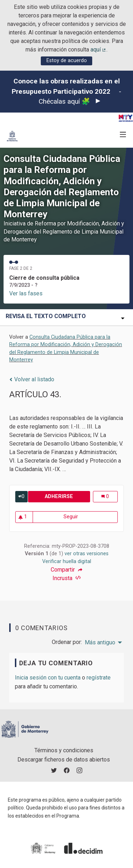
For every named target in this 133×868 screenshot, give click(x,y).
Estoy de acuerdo (67, 61)
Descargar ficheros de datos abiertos (64, 760)
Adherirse (67, 496)
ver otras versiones (87, 554)
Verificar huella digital (67, 561)
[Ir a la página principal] (12, 136)
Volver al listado (32, 379)
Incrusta (66, 578)
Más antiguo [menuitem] (100, 643)
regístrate (99, 678)
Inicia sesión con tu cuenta (48, 678)
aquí (99, 50)
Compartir (66, 570)
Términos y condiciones (64, 750)
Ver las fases (26, 293)
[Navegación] (123, 135)
